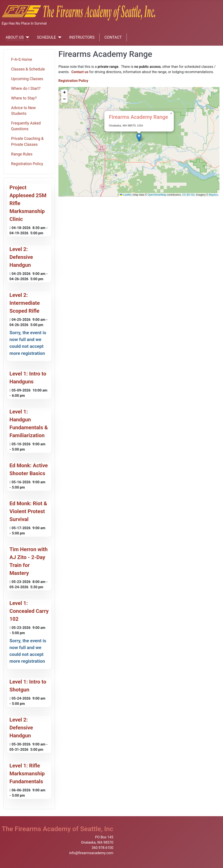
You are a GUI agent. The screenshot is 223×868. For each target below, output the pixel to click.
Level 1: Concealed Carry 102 (29, 611)
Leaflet (125, 195)
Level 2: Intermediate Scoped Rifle (25, 303)
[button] (139, 137)
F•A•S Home (22, 60)
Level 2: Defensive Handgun (21, 257)
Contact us (80, 72)
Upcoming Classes (27, 79)
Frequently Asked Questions (26, 126)
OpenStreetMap (157, 195)
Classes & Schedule (28, 69)
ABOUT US (15, 37)
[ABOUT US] (26, 37)
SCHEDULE (46, 37)
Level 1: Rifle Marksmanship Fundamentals (27, 774)
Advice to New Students (24, 111)
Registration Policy (27, 164)
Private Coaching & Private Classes (27, 141)
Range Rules (22, 154)
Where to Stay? (24, 98)
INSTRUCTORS (82, 37)
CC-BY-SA (189, 195)
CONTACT (113, 37)
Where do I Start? (26, 88)
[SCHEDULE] (59, 37)
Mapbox (214, 195)
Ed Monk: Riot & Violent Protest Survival (28, 511)
